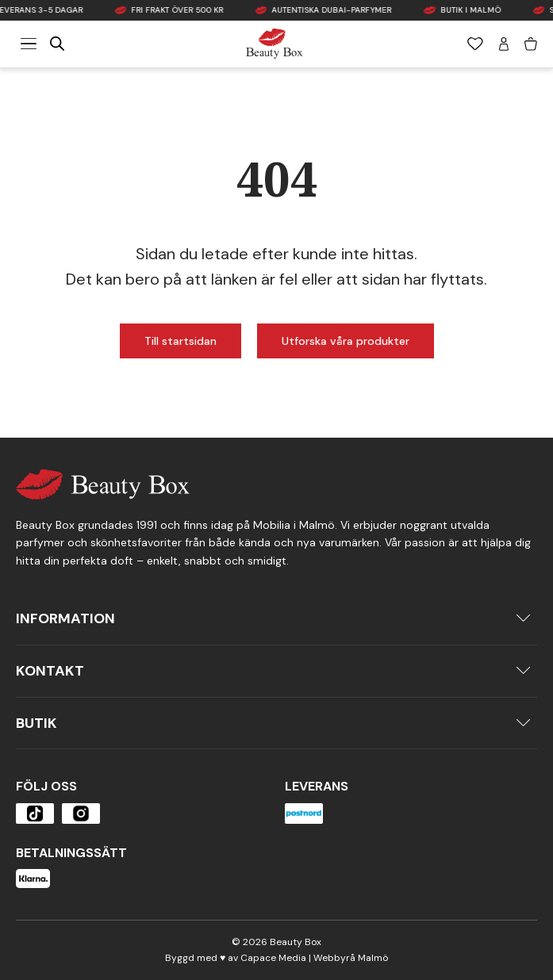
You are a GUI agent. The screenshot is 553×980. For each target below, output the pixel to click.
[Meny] (29, 44)
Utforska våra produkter (346, 341)
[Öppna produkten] (35, 813)
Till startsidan (180, 341)
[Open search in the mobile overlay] (57, 44)
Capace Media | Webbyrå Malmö (314, 958)
